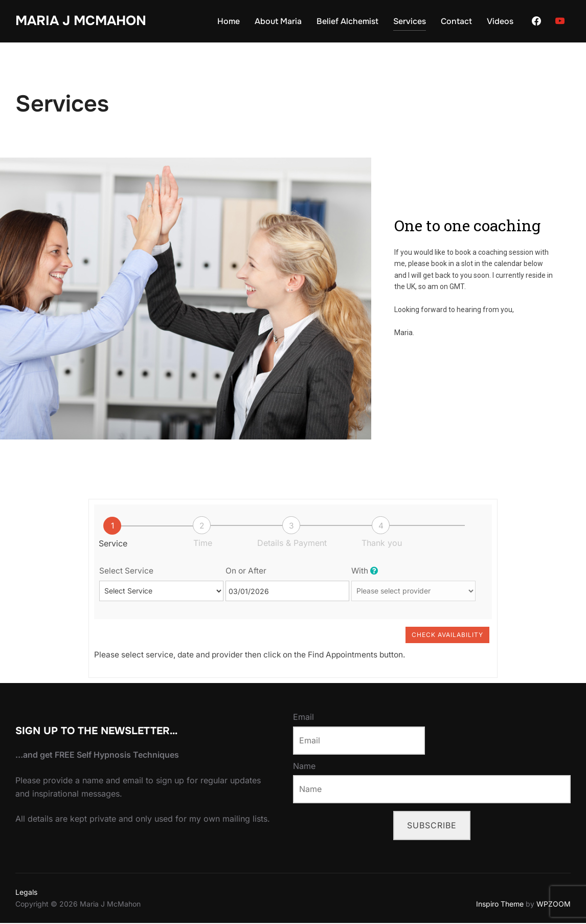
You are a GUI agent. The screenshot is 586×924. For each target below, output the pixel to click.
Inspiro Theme (500, 904)
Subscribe (432, 826)
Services (410, 21)
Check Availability (447, 635)
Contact (456, 21)
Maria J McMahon (81, 21)
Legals (26, 893)
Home (229, 21)
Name (304, 766)
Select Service (126, 571)
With (365, 571)
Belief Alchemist (347, 21)
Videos (500, 21)
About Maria (278, 21)
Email (303, 718)
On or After (246, 571)
